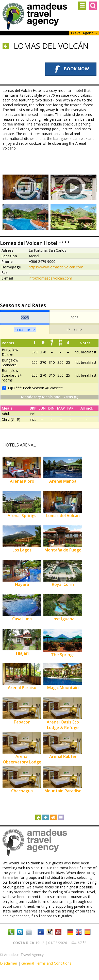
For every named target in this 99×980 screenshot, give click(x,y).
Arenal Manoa (63, 481)
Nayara (22, 584)
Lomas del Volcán (63, 516)
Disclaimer (9, 963)
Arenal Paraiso (22, 688)
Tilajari (22, 653)
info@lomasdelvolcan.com (50, 278)
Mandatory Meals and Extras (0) (50, 397)
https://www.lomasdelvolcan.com (56, 267)
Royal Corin (63, 584)
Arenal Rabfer (63, 756)
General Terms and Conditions (46, 963)
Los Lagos (22, 550)
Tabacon (22, 722)
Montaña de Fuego (63, 550)
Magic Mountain (63, 688)
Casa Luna (22, 619)
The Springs (63, 655)
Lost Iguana (63, 619)
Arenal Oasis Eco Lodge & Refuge (63, 725)
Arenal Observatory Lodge (22, 759)
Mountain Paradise (63, 791)
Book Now (71, 69)
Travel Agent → (84, 33)
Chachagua (22, 791)
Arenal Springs (22, 516)
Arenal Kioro (22, 481)
